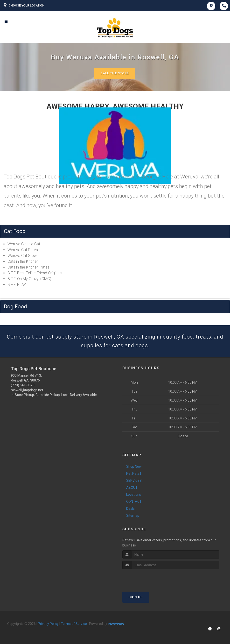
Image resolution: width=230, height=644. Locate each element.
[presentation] (148, 578)
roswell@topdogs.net (27, 390)
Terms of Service (74, 624)
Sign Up (136, 597)
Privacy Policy (48, 624)
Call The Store (115, 73)
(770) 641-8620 (23, 385)
